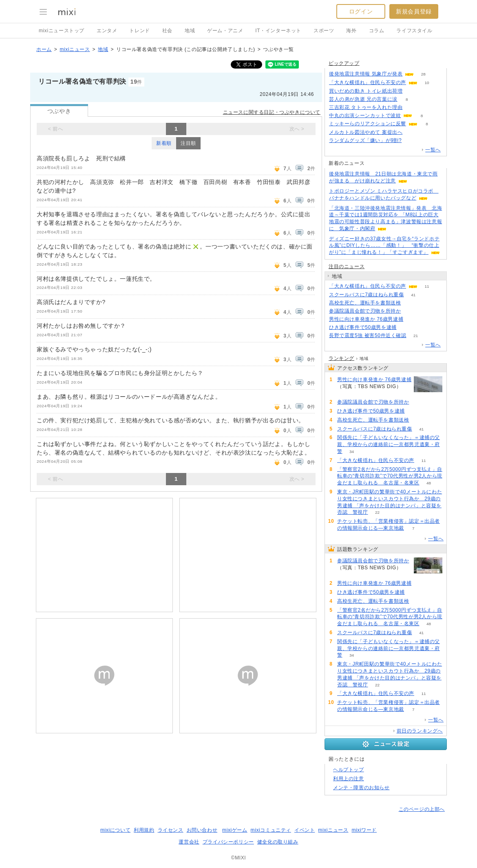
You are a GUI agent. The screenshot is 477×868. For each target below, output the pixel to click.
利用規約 (144, 830)
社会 (167, 31)
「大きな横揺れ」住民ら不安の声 (368, 82)
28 (423, 74)
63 (406, 327)
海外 (351, 31)
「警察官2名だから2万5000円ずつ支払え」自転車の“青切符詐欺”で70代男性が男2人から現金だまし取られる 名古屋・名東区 (390, 476)
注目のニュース (347, 266)
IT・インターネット (278, 31)
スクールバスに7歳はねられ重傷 (367, 295)
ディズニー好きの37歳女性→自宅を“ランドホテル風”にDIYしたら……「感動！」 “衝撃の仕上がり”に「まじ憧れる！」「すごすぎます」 (384, 246)
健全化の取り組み (278, 842)
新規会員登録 (414, 11)
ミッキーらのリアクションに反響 (368, 124)
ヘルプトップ (349, 770)
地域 (190, 31)
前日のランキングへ (420, 731)
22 (377, 512)
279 (412, 132)
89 (413, 319)
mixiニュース (75, 49)
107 (410, 311)
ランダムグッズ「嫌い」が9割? (365, 140)
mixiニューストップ (62, 31)
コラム (377, 31)
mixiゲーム (235, 830)
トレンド (139, 31)
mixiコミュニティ (271, 830)
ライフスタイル (414, 31)
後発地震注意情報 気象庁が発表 (366, 74)
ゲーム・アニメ (225, 31)
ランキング (341, 358)
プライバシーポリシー (228, 842)
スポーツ (324, 31)
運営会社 (189, 842)
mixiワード (364, 830)
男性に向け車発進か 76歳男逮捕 (366, 319)
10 (427, 83)
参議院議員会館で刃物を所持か (365, 311)
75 (412, 108)
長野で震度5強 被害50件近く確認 (368, 335)
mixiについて (115, 830)
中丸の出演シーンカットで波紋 (365, 115)
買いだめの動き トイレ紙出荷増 (366, 91)
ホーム (44, 49)
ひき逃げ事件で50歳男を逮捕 (363, 327)
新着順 (164, 143)
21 (416, 336)
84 (412, 91)
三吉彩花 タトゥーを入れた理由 (366, 107)
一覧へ (433, 150)
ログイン (361, 11)
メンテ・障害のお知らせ (361, 788)
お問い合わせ (202, 830)
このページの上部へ (422, 809)
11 (427, 286)
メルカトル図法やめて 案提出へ (366, 132)
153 (411, 141)
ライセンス (171, 830)
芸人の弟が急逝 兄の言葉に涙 (363, 99)
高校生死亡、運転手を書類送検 (365, 303)
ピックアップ (344, 63)
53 (410, 303)
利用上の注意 (349, 779)
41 (413, 295)
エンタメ (107, 31)
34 (352, 452)
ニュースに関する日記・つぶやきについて (272, 112)
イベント (305, 830)
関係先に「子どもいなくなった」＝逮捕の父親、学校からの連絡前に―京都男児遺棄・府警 (389, 444)
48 (429, 483)
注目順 (188, 143)
